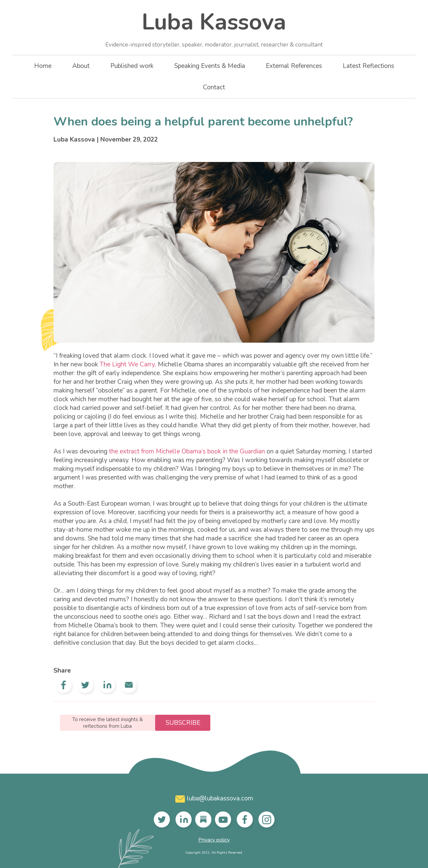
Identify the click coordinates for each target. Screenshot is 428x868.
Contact (214, 87)
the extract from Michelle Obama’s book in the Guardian (187, 451)
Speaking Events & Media (210, 66)
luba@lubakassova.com (214, 798)
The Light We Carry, (128, 364)
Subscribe (183, 723)
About (81, 66)
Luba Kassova (214, 27)
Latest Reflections (368, 66)
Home (43, 66)
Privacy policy (214, 840)
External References (294, 66)
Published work (132, 66)
